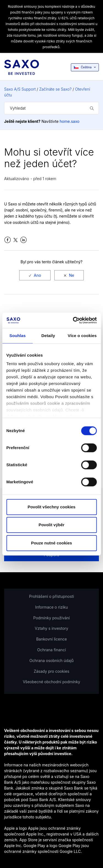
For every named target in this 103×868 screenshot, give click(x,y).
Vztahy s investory (52, 628)
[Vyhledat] (51, 108)
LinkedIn (23, 240)
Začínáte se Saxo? (55, 89)
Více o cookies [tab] (82, 336)
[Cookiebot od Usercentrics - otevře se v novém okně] (73, 320)
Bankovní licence (52, 639)
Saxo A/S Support (20, 89)
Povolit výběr (51, 525)
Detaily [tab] (48, 336)
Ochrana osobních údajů (51, 661)
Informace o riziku (51, 607)
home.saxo (69, 121)
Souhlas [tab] (17, 336)
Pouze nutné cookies (51, 543)
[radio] (35, 275)
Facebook (8, 240)
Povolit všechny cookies (51, 507)
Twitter (16, 240)
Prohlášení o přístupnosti (52, 596)
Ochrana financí (51, 650)
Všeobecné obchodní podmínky (51, 682)
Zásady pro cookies (52, 671)
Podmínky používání (51, 618)
